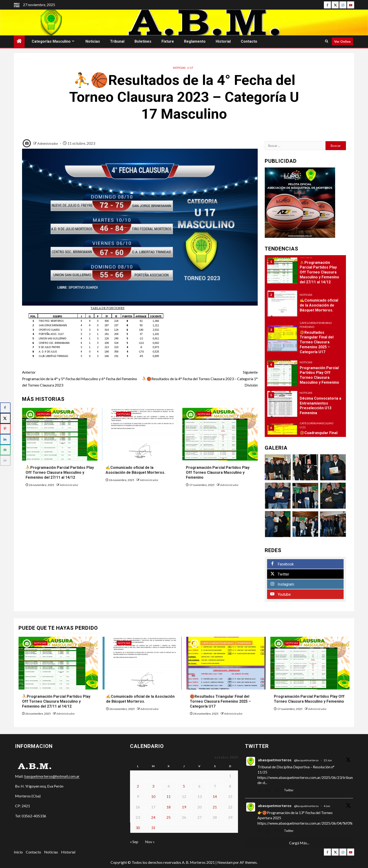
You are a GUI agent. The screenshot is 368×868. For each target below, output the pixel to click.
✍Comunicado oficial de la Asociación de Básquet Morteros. (135, 470)
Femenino (307, 327)
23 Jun (328, 760)
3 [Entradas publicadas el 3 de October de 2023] (153, 786)
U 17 (190, 68)
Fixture (168, 41)
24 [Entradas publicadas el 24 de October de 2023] (153, 817)
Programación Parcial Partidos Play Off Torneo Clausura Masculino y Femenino (218, 472)
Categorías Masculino (51, 41)
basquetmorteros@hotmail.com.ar (52, 776)
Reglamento (195, 41)
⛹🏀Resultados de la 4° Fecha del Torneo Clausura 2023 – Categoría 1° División (199, 378)
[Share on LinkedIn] (5, 439)
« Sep (134, 842)
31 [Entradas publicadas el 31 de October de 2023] (153, 828)
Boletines (143, 41)
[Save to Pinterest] (5, 429)
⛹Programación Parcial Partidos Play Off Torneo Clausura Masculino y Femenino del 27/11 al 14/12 (60, 472)
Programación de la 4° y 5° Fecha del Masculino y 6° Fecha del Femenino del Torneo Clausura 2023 (81, 378)
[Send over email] (5, 450)
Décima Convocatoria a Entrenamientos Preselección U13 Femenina (320, 406)
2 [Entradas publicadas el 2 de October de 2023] (138, 786)
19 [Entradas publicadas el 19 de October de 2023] (184, 807)
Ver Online (342, 41)
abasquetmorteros (275, 760)
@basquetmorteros (306, 760)
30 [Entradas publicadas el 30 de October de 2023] (138, 828)
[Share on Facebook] (5, 408)
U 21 (303, 427)
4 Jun (327, 806)
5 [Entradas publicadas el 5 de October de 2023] (184, 786)
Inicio (18, 852)
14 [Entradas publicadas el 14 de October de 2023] (215, 796)
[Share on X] (5, 418)
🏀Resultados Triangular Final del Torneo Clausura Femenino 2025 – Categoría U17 (317, 342)
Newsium (225, 862)
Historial (223, 41)
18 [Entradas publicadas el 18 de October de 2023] (169, 807)
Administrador (48, 143)
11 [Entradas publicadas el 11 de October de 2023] (169, 796)
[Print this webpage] (5, 461)
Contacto (249, 41)
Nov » (150, 842)
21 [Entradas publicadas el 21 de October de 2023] (215, 807)
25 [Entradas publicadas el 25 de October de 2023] (169, 817)
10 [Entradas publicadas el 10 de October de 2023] (153, 796)
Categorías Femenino (316, 323)
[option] (305, 273)
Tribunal (117, 41)
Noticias (93, 41)
